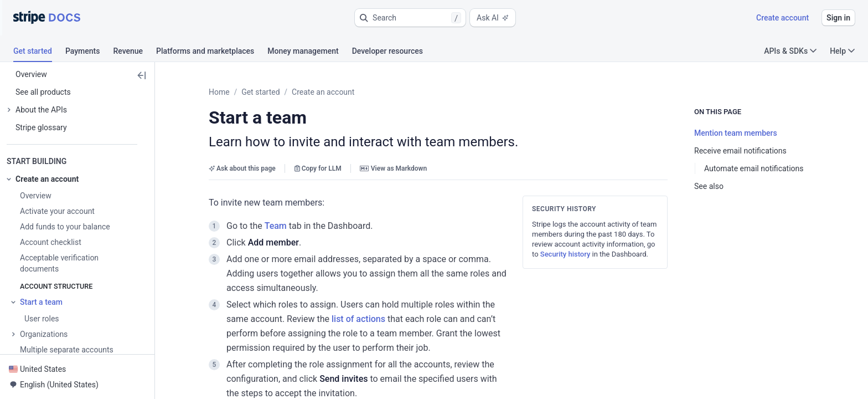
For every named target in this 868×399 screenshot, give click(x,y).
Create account (782, 18)
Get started (260, 92)
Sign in (838, 18)
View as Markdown (393, 168)
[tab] (39, 53)
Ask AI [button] (493, 18)
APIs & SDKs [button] (790, 51)
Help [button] (842, 51)
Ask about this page (242, 168)
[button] (410, 18)
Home (219, 92)
